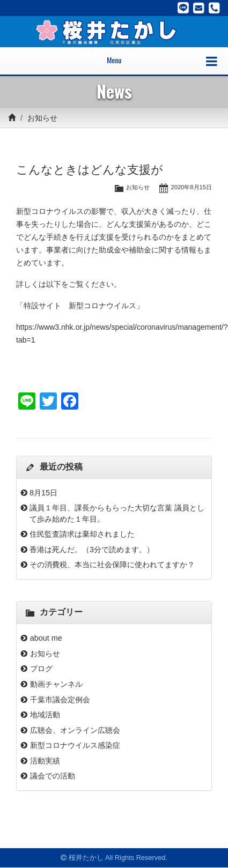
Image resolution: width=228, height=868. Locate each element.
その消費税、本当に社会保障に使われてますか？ (112, 565)
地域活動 (45, 715)
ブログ (41, 669)
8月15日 (43, 493)
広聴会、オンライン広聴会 (75, 730)
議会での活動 (53, 776)
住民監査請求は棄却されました (82, 534)
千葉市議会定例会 (60, 700)
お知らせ (42, 118)
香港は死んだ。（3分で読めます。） (92, 550)
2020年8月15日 (191, 187)
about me (50, 638)
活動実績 (45, 761)
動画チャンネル (56, 684)
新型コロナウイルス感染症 (75, 745)
